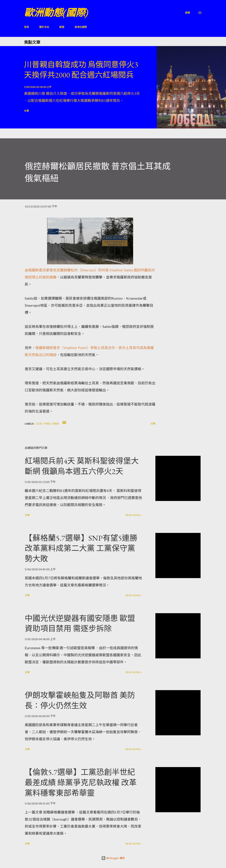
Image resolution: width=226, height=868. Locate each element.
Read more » (134, 515)
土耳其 (38, 424)
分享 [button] (26, 111)
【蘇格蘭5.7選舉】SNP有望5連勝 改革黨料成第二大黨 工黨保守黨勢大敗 (81, 548)
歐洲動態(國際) (56, 13)
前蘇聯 (55, 424)
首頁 (26, 27)
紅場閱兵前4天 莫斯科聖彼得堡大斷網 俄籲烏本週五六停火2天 (82, 466)
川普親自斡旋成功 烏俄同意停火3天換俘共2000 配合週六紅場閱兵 (81, 70)
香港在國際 (81, 27)
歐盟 (62, 27)
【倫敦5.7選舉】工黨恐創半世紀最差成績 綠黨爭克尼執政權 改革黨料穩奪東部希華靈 (81, 782)
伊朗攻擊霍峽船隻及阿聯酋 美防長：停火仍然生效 (80, 700)
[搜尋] (188, 13)
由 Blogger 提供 (113, 858)
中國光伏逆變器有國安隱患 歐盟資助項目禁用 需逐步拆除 (80, 623)
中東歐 (47, 424)
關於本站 (44, 27)
